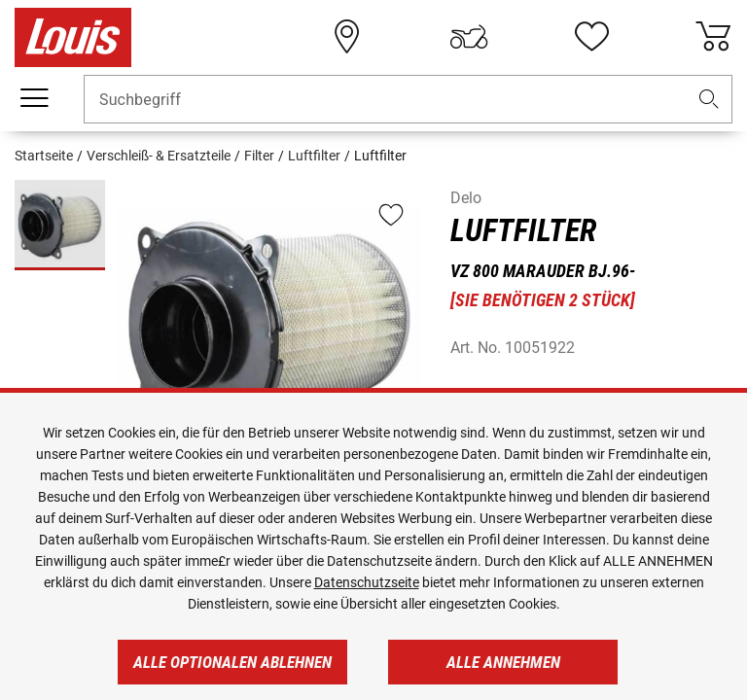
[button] (709, 100)
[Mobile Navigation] (34, 98)
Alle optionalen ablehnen (232, 662)
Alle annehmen (503, 662)
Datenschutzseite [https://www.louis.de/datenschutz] (367, 582)
